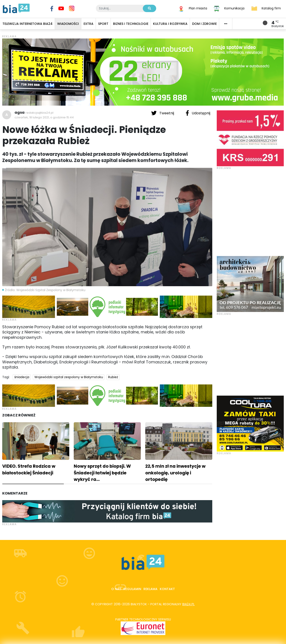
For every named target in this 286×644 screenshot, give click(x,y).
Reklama (150, 589)
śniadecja (22, 377)
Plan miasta (198, 8)
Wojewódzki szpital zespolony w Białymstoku (69, 377)
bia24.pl (188, 604)
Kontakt (167, 589)
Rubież (113, 377)
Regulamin (132, 589)
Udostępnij (198, 113)
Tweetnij (163, 113)
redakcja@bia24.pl (39, 113)
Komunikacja (234, 8)
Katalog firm (271, 8)
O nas (116, 589)
